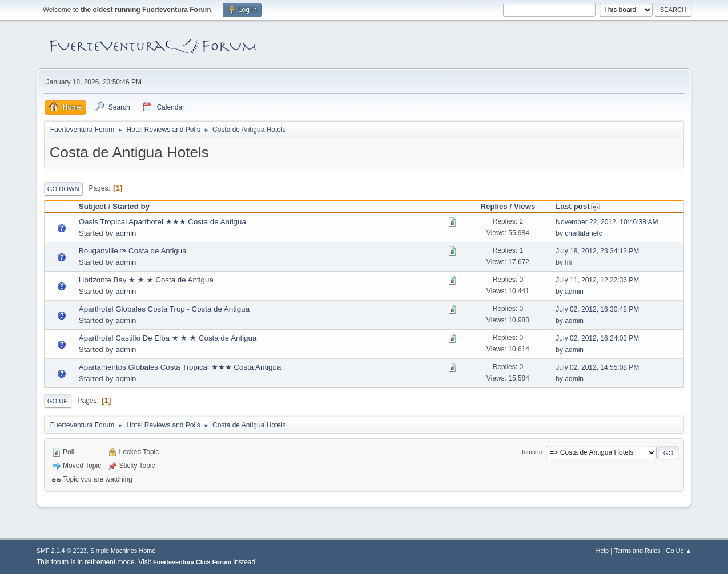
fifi (568, 262)
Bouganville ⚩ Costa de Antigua (133, 251)
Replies (494, 206)
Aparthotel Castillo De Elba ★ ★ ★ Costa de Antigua (168, 338)
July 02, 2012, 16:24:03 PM (597, 338)
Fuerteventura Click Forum (192, 562)
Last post (578, 206)
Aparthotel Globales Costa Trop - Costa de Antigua (164, 309)
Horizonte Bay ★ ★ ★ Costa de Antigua (146, 280)
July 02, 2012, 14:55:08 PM (597, 367)
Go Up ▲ (679, 551)
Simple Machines (114, 551)
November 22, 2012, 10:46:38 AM (607, 222)
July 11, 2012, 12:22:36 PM (597, 280)
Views (525, 206)
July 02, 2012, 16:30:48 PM (597, 309)
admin (126, 233)
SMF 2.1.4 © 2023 (62, 551)
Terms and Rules (637, 551)
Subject (92, 206)
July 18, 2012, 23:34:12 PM (597, 251)
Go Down (63, 189)
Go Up (58, 401)
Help (602, 551)
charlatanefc (583, 233)
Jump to (532, 452)
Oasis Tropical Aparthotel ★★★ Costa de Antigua (162, 222)
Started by (131, 206)
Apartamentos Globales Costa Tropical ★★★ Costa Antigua (180, 367)
